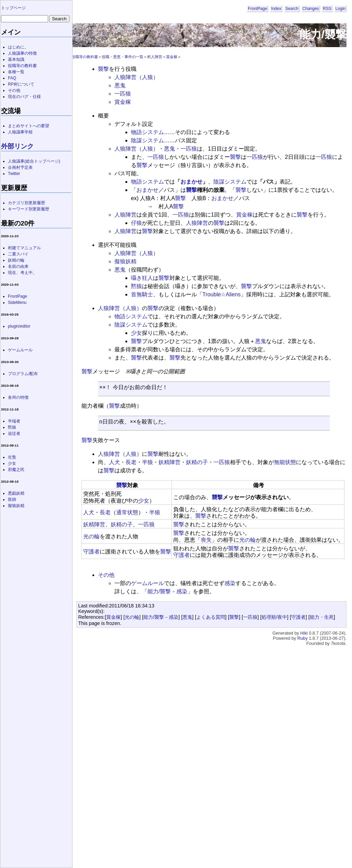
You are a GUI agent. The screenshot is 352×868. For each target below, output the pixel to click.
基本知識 (16, 59)
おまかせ (191, 182)
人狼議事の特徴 (22, 53)
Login (340, 9)
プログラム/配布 (23, 374)
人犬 (114, 462)
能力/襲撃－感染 (167, 591)
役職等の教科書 (85, 57)
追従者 (14, 433)
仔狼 (136, 223)
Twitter (14, 174)
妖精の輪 (16, 260)
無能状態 (285, 462)
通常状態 (127, 512)
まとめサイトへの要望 (29, 126)
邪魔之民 (16, 470)
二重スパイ (18, 254)
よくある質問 (211, 617)
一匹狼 (123, 94)
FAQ (12, 78)
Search (292, 9)
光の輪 (91, 536)
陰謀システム (147, 140)
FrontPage (257, 9)
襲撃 (103, 69)
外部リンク (17, 146)
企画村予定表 (20, 167)
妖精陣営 (169, 462)
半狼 (147, 462)
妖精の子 (197, 462)
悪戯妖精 (16, 493)
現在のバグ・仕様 (24, 97)
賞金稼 (172, 57)
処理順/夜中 (274, 617)
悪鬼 (120, 85)
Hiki (304, 633)
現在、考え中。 (22, 273)
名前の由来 (18, 266)
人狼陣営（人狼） (136, 77)
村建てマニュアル (24, 248)
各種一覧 (16, 72)
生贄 (12, 457)
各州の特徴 (18, 397)
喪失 (206, 540)
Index (276, 9)
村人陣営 (155, 57)
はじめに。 (18, 47)
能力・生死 (322, 617)
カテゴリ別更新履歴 (26, 203)
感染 (230, 583)
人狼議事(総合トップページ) (34, 161)
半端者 (14, 421)
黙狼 (136, 286)
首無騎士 (142, 294)
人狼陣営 (125, 215)
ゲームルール (147, 583)
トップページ (13, 8)
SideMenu (17, 303)
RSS (327, 9)
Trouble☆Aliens (222, 294)
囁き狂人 (142, 278)
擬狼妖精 (125, 261)
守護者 (91, 552)
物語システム (147, 132)
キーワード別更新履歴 (29, 209)
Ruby (302, 638)
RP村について (21, 84)
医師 (12, 499)
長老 (131, 462)
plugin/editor (19, 326)
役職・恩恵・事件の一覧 (123, 57)
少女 (136, 333)
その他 (106, 575)
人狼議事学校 (20, 132)
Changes (311, 9)
